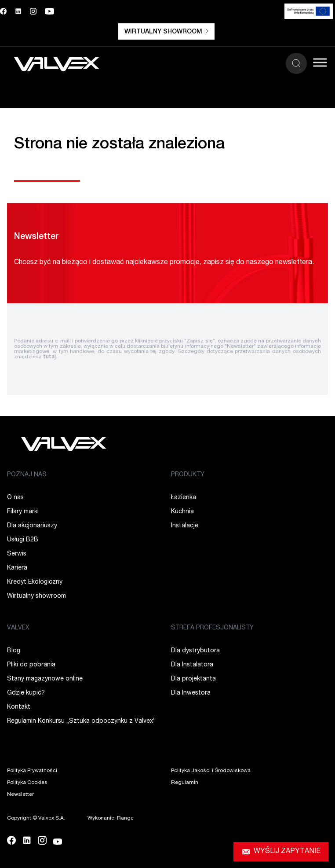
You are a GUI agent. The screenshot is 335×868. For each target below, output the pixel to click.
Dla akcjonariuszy (32, 526)
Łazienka (184, 498)
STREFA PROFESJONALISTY (212, 628)
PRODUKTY (188, 475)
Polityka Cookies (27, 783)
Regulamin (185, 783)
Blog (14, 651)
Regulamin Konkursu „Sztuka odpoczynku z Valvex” (81, 721)
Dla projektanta (193, 679)
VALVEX (18, 628)
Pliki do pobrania (31, 665)
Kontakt (19, 707)
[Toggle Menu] (320, 62)
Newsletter (20, 794)
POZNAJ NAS (27, 475)
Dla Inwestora (191, 693)
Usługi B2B (23, 540)
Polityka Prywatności (32, 771)
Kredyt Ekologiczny (35, 582)
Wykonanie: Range (111, 818)
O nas (15, 498)
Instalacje (185, 526)
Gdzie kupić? (26, 693)
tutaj (49, 357)
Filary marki (23, 512)
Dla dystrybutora (195, 651)
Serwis (17, 554)
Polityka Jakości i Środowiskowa (211, 771)
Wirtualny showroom (166, 32)
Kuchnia (182, 512)
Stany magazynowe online (45, 679)
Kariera (17, 568)
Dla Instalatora (192, 665)
